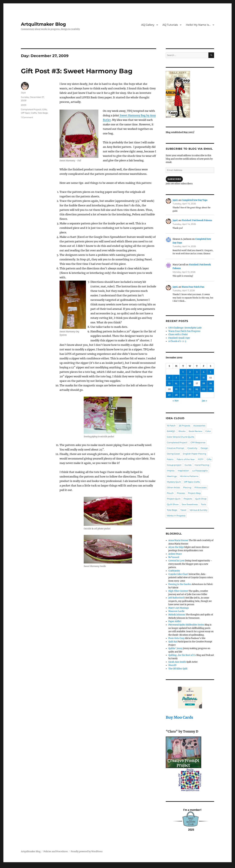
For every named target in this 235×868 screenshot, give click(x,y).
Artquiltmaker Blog (43, 24)
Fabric (170, 459)
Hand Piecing (202, 465)
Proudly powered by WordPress (87, 852)
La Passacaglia (200, 471)
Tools (203, 504)
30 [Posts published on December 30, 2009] (190, 395)
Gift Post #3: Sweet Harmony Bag (77, 71)
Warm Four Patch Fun (193, 287)
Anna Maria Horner (178, 540)
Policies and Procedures (56, 852)
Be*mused (174, 557)
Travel (183, 510)
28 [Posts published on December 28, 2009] (176, 395)
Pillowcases (200, 487)
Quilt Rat (173, 642)
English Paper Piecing (195, 454)
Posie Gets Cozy (176, 638)
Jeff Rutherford (176, 598)
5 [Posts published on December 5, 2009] (211, 372)
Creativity (192, 448)
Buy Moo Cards (179, 717)
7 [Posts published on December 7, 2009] (176, 378)
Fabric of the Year (186, 459)
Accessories (199, 426)
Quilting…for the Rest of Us (182, 655)
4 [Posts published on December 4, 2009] (204, 372)
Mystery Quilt (174, 482)
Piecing (187, 487)
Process (181, 493)
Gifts (45, 109)
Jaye (23, 93)
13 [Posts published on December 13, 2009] (169, 383)
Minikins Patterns (189, 476)
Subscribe (174, 179)
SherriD (172, 665)
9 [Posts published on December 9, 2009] (190, 378)
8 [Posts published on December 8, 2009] (183, 378)
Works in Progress (176, 516)
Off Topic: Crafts (29, 113)
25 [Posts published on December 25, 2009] (204, 389)
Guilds (188, 465)
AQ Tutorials (170, 25)
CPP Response (198, 442)
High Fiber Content (178, 591)
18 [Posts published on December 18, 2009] (204, 383)
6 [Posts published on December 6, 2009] (169, 378)
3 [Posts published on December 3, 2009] (197, 372)
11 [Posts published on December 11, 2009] (204, 378)
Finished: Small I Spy (179, 338)
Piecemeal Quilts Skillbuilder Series (186, 625)
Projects (188, 499)
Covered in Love (176, 561)
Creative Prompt (176, 448)
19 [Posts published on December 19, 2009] (211, 383)
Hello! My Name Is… (198, 25)
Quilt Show (173, 504)
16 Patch (171, 426)
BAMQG (171, 431)
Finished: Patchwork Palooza (197, 220)
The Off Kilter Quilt (178, 669)
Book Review (195, 431)
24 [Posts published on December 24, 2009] (197, 389)
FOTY (201, 459)
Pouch (170, 493)
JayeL (175, 200)
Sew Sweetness (190, 504)
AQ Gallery (148, 25)
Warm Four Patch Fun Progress (184, 331)
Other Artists (173, 487)
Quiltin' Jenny (175, 648)
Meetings (172, 476)
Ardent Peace (175, 554)
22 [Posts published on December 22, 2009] (183, 389)
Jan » (204, 401)
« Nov (176, 401)
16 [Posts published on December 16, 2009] (190, 383)
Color (208, 431)
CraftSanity (174, 571)
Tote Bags (43, 113)
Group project (174, 465)
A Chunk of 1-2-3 (177, 341)
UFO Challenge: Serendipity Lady (185, 328)
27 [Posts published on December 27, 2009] (169, 395)
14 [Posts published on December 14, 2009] (176, 383)
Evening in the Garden (180, 584)
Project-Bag (194, 493)
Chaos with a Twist (178, 335)
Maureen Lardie (176, 611)
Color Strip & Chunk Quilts (181, 437)
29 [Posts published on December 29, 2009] (183, 395)
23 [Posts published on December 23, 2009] (190, 389)
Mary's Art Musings (179, 608)
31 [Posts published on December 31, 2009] (197, 395)
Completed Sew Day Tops (195, 200)
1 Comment (27, 117)
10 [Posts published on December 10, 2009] (197, 378)
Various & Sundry (198, 510)
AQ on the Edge (176, 547)
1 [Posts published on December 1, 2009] (183, 372)
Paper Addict (175, 621)
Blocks (182, 431)
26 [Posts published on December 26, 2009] (211, 389)
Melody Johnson (177, 615)
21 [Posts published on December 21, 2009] (176, 389)
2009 (24, 105)
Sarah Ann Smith (177, 662)
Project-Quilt (174, 499)
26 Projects (184, 426)
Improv (171, 471)
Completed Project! (31, 109)
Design (204, 448)
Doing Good (173, 454)
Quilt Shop (201, 499)
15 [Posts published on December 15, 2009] (183, 383)
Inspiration (183, 471)
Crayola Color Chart (178, 574)
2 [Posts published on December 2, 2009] (190, 372)
